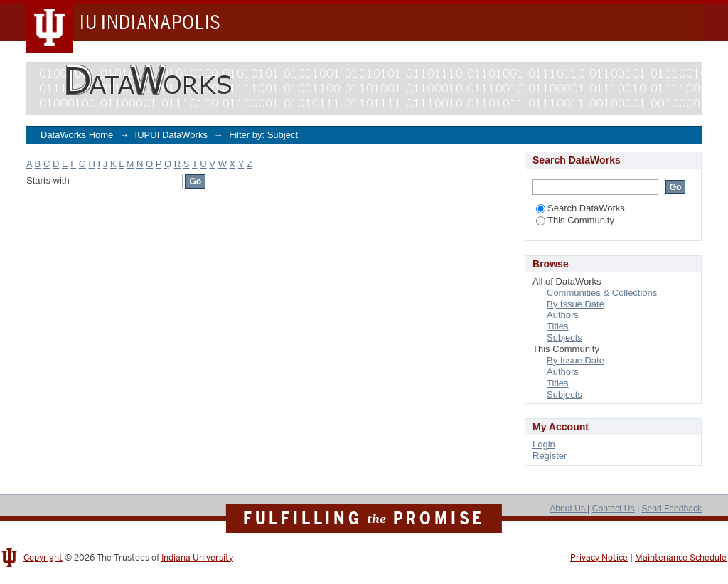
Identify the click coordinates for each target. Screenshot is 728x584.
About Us (568, 509)
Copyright (43, 558)
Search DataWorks (580, 208)
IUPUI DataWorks (171, 135)
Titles (558, 326)
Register (550, 456)
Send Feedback (671, 509)
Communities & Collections (602, 293)
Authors (563, 315)
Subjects (564, 338)
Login (544, 444)
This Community (575, 220)
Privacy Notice (599, 558)
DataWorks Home (77, 135)
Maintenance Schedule (681, 558)
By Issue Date (576, 304)
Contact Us (614, 509)
